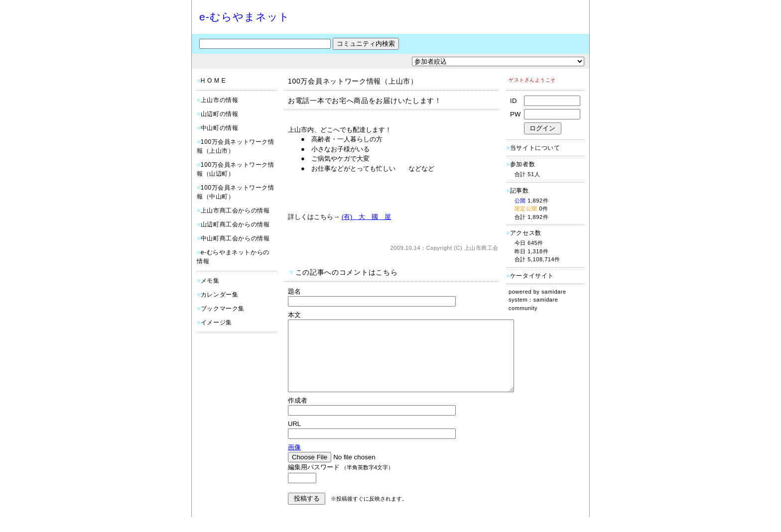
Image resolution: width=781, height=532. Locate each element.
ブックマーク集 (223, 309)
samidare (554, 292)
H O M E (213, 81)
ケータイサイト (532, 276)
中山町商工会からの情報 (235, 238)
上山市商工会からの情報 (235, 211)
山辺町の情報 (220, 114)
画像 (294, 462)
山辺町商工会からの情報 (235, 224)
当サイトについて (535, 148)
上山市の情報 (220, 100)
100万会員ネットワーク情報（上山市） (353, 81)
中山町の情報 (220, 128)
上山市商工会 (481, 248)
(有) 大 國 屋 (367, 217)
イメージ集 (216, 322)
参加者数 (521, 164)
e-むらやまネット (245, 17)
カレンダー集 (220, 295)
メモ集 (210, 281)
